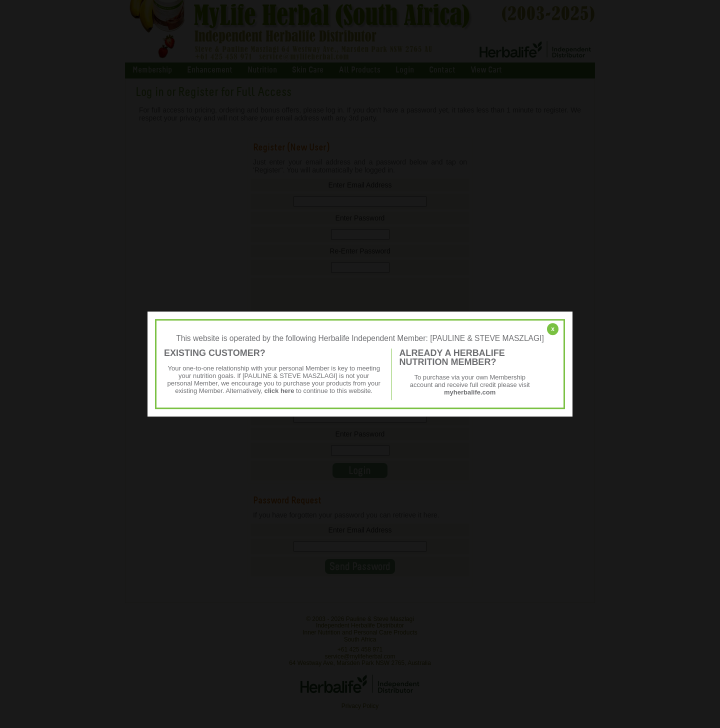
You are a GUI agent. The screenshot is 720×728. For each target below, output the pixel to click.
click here (279, 391)
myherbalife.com (470, 392)
